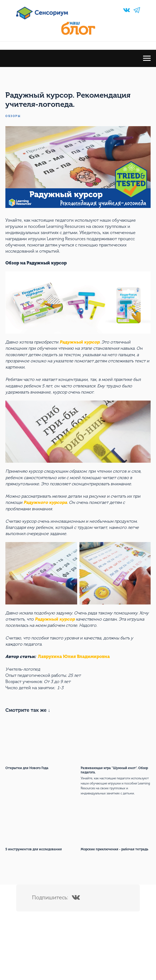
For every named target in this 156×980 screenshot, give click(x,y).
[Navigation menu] (147, 58)
